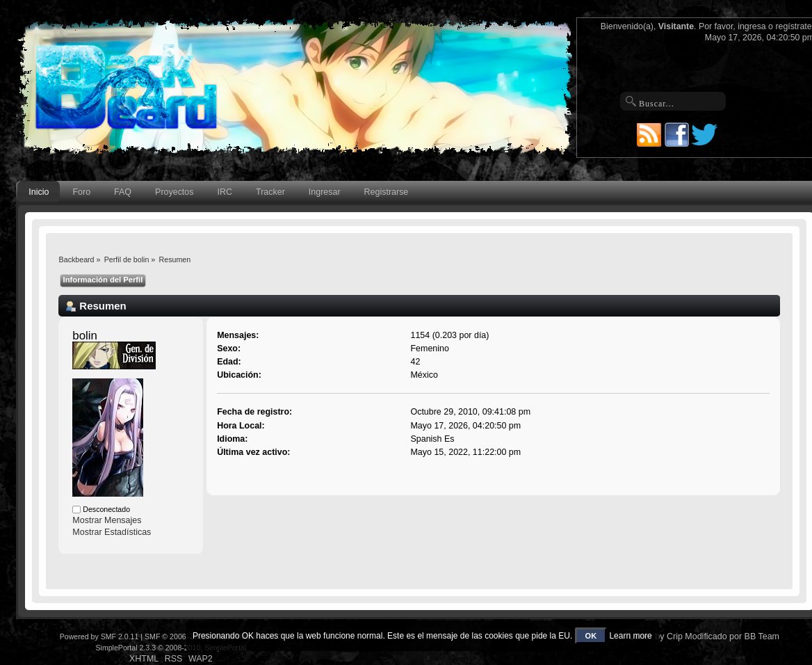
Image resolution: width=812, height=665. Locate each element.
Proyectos (174, 192)
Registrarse (387, 192)
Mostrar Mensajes (107, 520)
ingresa (752, 26)
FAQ (123, 192)
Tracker (270, 192)
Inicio (39, 192)
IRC (225, 192)
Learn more (630, 636)
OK (591, 636)
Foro (81, 192)
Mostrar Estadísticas (112, 532)
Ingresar (325, 192)
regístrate (793, 26)
